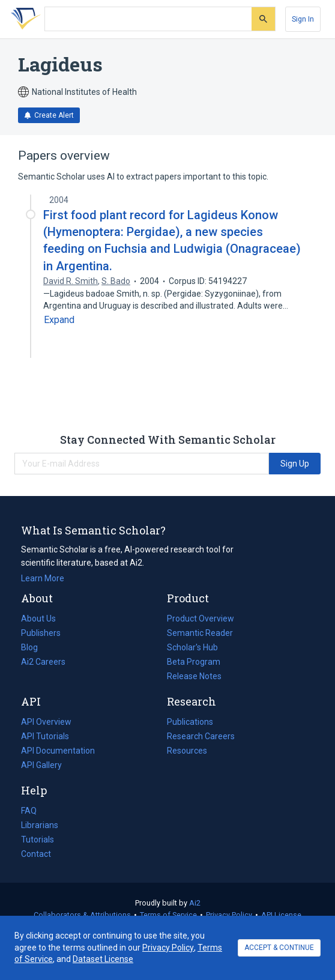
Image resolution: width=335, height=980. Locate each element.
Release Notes (194, 676)
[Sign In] (303, 19)
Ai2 (195, 903)
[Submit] (263, 19)
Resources (187, 751)
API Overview (46, 722)
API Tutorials (45, 736)
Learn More (43, 578)
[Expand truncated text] (59, 320)
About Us (38, 619)
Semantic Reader (200, 633)
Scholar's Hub (192, 647)
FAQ (29, 811)
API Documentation (58, 751)
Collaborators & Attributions (82, 915)
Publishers (41, 633)
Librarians (40, 825)
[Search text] (148, 19)
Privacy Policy (229, 915)
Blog (34, 647)
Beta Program (194, 662)
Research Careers (201, 736)
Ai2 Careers (43, 662)
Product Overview (201, 619)
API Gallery (41, 765)
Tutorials (38, 839)
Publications (190, 722)
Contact (36, 854)
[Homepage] (23, 19)
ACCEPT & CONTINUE (279, 948)
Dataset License (103, 959)
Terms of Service (168, 915)
